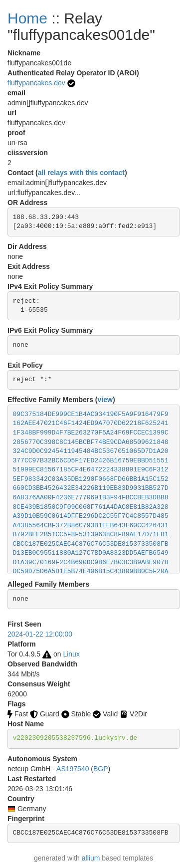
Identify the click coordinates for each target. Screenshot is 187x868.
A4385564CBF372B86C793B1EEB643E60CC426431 (91, 526)
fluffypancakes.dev (36, 83)
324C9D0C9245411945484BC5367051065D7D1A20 (91, 451)
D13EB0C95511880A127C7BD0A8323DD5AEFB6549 (91, 553)
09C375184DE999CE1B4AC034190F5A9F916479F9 (91, 414)
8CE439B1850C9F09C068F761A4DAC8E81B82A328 (91, 507)
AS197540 (73, 769)
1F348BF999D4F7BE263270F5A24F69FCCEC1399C (91, 433)
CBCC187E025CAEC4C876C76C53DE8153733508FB (91, 544)
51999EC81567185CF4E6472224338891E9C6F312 (91, 470)
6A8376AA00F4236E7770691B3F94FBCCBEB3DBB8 (91, 498)
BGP (101, 769)
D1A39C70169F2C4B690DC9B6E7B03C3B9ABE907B (91, 562)
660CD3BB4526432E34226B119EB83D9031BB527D (91, 488)
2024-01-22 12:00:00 (40, 634)
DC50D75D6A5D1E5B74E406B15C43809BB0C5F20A (91, 571)
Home (27, 18)
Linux (71, 654)
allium (91, 858)
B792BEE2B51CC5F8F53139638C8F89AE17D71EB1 (91, 535)
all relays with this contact (81, 173)
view (105, 400)
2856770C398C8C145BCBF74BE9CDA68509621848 (91, 442)
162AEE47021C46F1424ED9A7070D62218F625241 (91, 423)
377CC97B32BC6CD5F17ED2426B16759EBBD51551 (91, 461)
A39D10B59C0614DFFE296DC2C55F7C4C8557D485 (91, 516)
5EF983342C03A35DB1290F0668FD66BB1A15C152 (91, 479)
